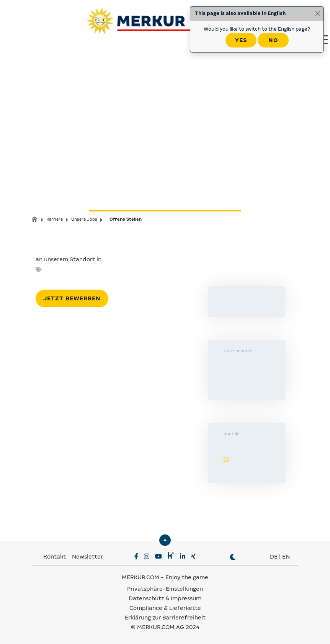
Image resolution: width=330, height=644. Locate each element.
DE (274, 556)
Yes (241, 40)
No (273, 40)
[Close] (318, 13)
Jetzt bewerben (72, 298)
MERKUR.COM (140, 577)
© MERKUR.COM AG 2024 (165, 627)
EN (286, 556)
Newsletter (87, 556)
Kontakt (55, 556)
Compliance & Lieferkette (165, 608)
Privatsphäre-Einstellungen (165, 588)
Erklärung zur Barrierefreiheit (165, 617)
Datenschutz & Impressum (165, 598)
